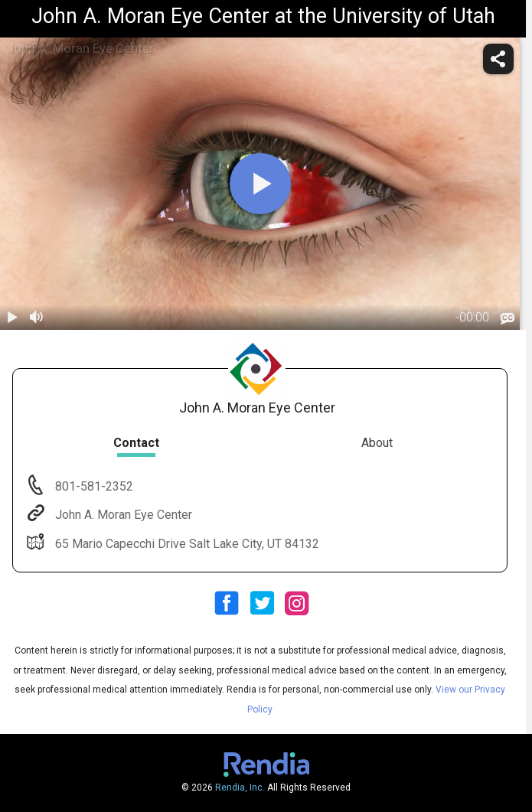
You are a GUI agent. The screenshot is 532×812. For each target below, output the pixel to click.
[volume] (37, 318)
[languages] (508, 318)
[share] (498, 59)
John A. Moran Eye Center (122, 515)
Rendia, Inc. (240, 788)
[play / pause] (12, 318)
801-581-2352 (93, 486)
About (377, 443)
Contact (136, 443)
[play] (260, 184)
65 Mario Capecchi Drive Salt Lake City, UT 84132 (186, 544)
